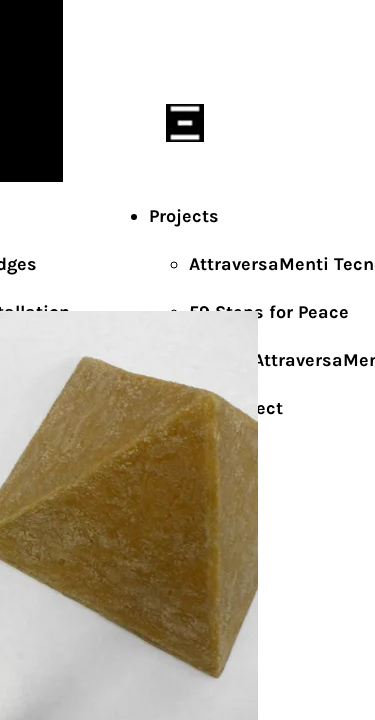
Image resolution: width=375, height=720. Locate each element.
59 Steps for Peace (269, 312)
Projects (184, 216)
